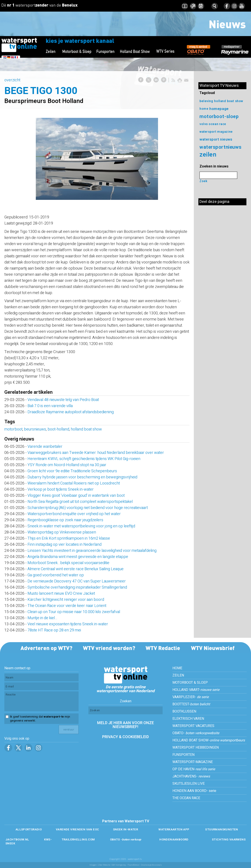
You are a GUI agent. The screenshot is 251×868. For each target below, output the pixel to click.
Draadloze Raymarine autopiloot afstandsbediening (71, 412)
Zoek (203, 181)
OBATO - (126, 839)
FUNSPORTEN (183, 755)
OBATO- (196, 733)
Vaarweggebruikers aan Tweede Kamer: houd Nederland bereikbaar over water (96, 453)
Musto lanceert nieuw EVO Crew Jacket (61, 593)
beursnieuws (35, 429)
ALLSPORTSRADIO (29, 829)
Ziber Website (104, 865)
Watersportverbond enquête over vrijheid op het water (74, 514)
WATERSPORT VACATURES (193, 726)
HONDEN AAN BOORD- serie (194, 791)
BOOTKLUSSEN (184, 711)
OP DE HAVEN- (194, 769)
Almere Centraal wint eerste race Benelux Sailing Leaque (76, 569)
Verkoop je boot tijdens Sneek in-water (61, 489)
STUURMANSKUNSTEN (222, 829)
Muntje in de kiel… (42, 618)
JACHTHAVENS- (191, 776)
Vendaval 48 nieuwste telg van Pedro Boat (63, 400)
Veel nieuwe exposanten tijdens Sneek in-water (68, 624)
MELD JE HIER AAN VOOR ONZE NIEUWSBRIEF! (125, 725)
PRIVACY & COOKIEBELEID (125, 737)
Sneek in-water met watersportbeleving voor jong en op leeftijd (81, 526)
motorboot (13, 429)
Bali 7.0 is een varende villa (50, 406)
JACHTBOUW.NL (17, 839)
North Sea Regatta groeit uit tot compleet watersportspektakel (80, 502)
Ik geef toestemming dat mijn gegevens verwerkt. (40, 719)
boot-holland (58, 429)
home (204, 109)
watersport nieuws (216, 139)
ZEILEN (178, 675)
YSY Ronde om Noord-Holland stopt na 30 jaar (67, 465)
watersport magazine (216, 132)
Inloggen (93, 865)
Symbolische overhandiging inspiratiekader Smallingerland (77, 587)
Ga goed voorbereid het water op (56, 575)
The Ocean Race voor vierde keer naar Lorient (67, 606)
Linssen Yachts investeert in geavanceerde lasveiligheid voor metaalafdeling (92, 551)
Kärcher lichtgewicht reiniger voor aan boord (66, 600)
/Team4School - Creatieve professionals (144, 865)
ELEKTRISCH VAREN (188, 719)
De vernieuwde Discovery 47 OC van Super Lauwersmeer (77, 581)
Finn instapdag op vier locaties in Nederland (64, 545)
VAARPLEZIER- (191, 697)
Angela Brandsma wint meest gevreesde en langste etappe (78, 557)
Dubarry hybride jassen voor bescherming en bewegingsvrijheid (82, 477)
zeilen (208, 155)
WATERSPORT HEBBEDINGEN (196, 748)
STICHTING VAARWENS (229, 839)
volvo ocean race (213, 124)
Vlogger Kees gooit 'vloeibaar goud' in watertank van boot (76, 496)
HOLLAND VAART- (196, 690)
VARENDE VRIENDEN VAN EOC (77, 829)
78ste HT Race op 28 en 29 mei (54, 630)
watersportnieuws (221, 147)
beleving (206, 101)
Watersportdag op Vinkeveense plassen (62, 532)
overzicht (12, 80)
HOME (177, 668)
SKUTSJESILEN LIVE (189, 784)
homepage (219, 109)
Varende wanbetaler (45, 447)
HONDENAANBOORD (174, 839)
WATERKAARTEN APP (174, 829)
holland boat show (86, 429)
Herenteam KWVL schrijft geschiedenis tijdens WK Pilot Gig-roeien (84, 459)
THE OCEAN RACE (186, 798)
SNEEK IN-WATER (125, 829)
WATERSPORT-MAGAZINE (193, 762)
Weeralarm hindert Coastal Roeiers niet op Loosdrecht (75, 483)
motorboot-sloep (219, 117)
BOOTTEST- (191, 704)
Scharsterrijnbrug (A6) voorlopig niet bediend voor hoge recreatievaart (88, 508)
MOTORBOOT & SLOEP (190, 683)
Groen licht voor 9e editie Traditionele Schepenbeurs (72, 471)
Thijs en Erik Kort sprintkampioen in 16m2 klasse (69, 538)
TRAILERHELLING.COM (78, 839)
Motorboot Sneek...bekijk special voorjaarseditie (68, 563)
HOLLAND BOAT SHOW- (209, 740)
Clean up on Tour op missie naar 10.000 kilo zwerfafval (74, 612)
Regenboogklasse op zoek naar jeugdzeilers (65, 520)
